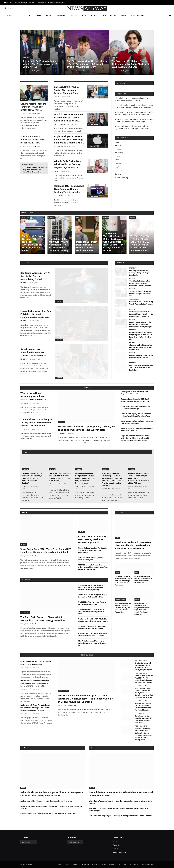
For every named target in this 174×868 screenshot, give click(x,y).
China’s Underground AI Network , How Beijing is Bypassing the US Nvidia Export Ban (93, 643)
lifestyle (26, 263)
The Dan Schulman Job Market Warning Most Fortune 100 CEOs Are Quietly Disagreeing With (144, 666)
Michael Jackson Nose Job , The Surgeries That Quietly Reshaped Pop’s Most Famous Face (93, 550)
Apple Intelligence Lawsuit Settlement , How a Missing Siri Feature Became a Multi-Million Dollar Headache (69, 140)
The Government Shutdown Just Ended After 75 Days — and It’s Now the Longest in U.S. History (60, 477)
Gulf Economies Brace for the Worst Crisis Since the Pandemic (36, 663)
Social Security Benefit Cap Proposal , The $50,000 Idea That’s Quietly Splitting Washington (87, 428)
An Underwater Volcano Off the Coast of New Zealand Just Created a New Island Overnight (143, 707)
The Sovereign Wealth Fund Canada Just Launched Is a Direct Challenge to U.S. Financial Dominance (131, 64)
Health (104, 15)
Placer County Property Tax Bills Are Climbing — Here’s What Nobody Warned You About (137, 415)
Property (73, 15)
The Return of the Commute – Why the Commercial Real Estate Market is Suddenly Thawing (59, 245)
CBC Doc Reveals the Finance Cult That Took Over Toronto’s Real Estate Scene (141, 368)
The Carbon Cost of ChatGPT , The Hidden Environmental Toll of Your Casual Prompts (93, 620)
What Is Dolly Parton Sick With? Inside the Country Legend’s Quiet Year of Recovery (67, 164)
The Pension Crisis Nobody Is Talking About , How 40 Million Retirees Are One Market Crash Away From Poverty (36, 423)
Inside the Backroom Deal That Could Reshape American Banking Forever (87, 246)
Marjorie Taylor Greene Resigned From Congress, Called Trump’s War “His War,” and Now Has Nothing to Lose (86, 478)
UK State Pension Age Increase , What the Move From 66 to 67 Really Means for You (143, 580)
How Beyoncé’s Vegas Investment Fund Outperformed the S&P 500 (134, 393)
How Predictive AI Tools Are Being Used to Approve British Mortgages (141, 303)
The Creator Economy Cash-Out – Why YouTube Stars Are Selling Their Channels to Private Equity (34, 170)
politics (27, 452)
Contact (124, 15)
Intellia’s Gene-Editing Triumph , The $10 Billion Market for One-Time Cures (46, 801)
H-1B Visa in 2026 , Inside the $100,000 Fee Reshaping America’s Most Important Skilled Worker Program (119, 810)
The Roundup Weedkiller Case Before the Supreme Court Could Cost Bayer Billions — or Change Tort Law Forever (113, 242)
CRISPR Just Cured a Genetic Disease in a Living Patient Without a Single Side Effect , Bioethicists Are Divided (93, 567)
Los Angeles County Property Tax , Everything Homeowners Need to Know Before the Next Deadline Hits (141, 336)
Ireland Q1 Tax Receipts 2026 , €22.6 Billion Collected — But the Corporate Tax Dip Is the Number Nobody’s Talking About (143, 734)
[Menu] (170, 15)
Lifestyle (94, 15)
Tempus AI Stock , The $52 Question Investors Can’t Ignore (91, 559)
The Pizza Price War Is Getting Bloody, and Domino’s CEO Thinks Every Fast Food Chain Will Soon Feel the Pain (140, 243)
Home (115, 841)
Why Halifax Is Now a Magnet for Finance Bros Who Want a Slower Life (137, 430)
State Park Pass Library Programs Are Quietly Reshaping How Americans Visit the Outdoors (121, 816)
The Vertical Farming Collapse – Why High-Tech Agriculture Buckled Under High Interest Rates (32, 243)
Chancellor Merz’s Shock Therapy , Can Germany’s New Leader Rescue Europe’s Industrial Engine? (32, 478)
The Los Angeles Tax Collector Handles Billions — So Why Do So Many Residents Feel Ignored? (141, 314)
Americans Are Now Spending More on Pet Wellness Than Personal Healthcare (33, 353)
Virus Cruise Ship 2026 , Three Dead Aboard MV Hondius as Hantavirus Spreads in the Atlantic (45, 551)
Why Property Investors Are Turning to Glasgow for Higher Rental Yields (140, 273)
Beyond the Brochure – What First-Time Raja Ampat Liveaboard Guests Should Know (121, 794)
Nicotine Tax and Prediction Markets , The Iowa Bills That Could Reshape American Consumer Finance (134, 545)
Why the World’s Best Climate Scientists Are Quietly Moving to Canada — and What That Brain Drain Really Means (144, 693)
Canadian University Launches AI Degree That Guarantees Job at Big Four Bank (144, 719)
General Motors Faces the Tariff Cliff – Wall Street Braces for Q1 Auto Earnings (33, 107)
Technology (61, 15)
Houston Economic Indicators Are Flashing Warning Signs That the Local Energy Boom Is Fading (35, 683)
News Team (26, 71)
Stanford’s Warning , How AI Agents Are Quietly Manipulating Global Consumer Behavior (35, 276)
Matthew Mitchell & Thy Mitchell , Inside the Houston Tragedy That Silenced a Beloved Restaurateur (123, 608)
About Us (113, 15)
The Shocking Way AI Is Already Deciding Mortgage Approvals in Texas (140, 294)
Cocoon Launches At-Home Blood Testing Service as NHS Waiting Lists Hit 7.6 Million (92, 540)
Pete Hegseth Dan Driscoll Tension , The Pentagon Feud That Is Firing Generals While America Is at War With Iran (139, 478)
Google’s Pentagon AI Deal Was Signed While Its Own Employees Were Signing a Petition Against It (51, 807)
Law (137, 572)
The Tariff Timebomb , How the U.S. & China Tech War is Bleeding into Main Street (91, 612)
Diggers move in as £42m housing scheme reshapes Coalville (141, 357)
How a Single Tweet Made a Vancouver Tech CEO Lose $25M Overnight (136, 407)
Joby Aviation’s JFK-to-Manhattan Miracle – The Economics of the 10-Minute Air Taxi (43, 3)
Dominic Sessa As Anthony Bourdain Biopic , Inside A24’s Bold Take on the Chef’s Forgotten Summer (68, 118)
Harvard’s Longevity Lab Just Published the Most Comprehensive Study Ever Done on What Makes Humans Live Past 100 (36, 314)
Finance (40, 15)
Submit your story (138, 15)
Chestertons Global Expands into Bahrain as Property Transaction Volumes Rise (141, 347)
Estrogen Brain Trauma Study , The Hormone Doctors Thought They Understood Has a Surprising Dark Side (66, 90)
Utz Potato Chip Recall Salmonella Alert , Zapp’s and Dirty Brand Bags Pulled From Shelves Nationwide (124, 581)
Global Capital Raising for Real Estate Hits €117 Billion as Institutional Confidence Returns (140, 283)
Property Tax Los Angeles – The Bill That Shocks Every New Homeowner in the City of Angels (141, 324)
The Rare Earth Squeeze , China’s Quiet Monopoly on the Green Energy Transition (43, 619)
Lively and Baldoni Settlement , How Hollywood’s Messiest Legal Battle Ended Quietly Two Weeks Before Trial (142, 609)
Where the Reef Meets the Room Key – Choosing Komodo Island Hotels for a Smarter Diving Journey (121, 802)
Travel (93, 748)
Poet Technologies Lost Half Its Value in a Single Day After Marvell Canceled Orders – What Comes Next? (87, 64)
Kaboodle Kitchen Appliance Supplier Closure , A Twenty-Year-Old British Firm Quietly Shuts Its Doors (52, 794)
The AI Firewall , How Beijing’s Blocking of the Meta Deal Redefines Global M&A (93, 596)
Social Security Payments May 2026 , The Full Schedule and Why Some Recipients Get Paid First (144, 679)
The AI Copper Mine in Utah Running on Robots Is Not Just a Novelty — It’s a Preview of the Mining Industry (92, 587)
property (120, 263)
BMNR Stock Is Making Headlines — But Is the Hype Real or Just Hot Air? (137, 422)
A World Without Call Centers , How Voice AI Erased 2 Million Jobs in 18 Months (92, 635)
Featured (24, 99)
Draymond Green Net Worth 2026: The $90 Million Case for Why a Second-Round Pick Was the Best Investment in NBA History (136, 438)
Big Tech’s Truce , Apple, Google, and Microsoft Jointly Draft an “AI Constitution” (48, 814)
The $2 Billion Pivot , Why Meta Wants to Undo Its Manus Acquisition (92, 603)
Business (50, 15)
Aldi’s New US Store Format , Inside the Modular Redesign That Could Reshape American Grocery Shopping (35, 708)
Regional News (64, 691)
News (31, 15)
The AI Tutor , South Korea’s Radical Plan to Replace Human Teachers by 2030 (92, 627)
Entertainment (93, 125)
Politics (84, 15)
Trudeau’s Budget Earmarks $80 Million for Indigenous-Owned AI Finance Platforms (135, 400)
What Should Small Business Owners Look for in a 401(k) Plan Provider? (32, 140)
